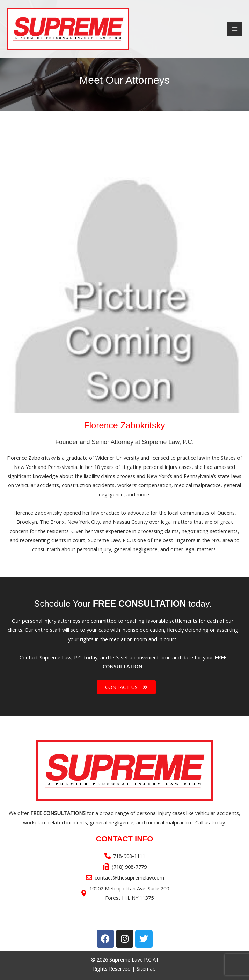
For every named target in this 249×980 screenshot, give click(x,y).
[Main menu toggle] (235, 29)
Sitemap (146, 968)
